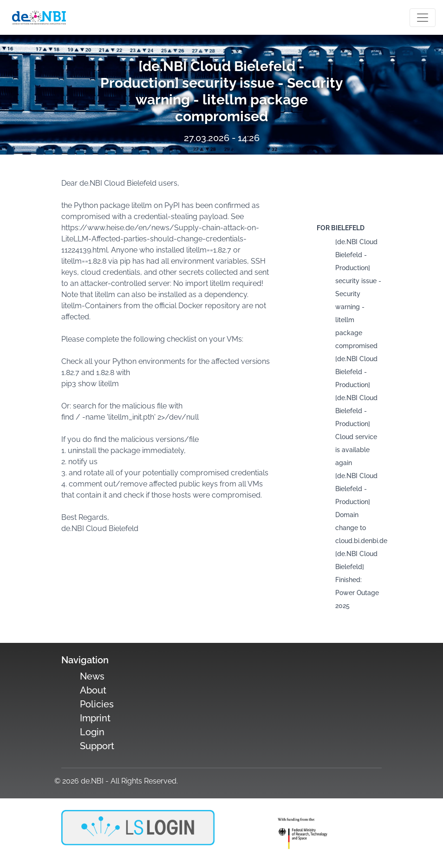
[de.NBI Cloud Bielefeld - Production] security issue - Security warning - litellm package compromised (358, 294)
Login (92, 732)
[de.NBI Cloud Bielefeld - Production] (356, 372)
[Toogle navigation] (423, 18)
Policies (97, 704)
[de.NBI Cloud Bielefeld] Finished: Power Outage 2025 (357, 580)
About (93, 690)
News (92, 676)
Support (97, 746)
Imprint (95, 718)
